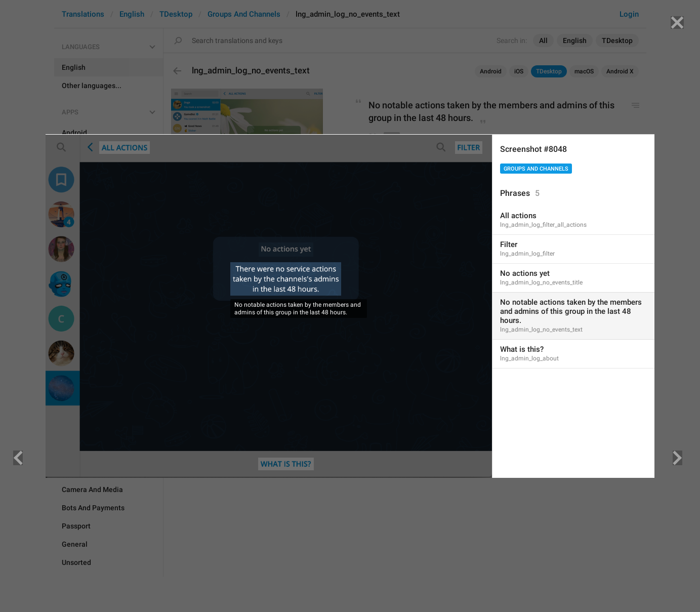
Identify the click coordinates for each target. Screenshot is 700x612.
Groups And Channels (536, 169)
